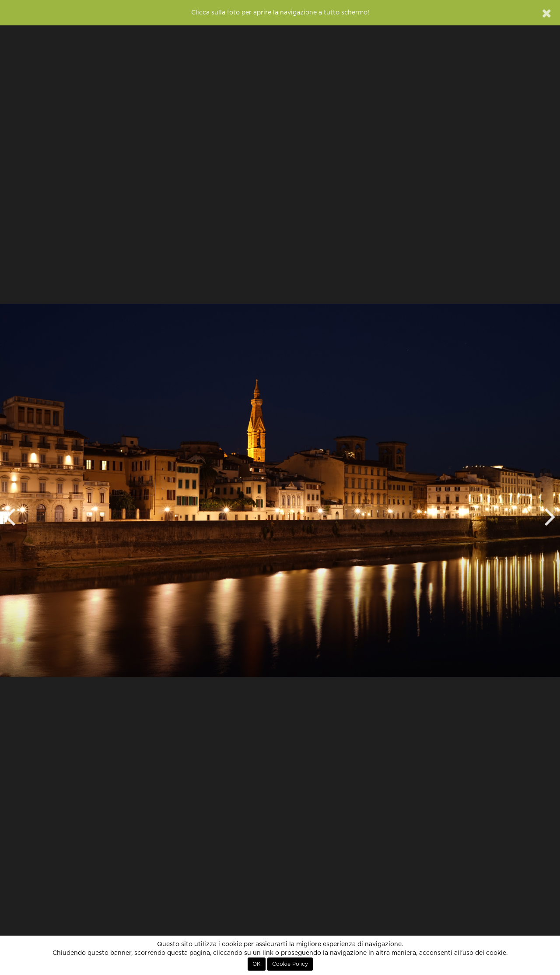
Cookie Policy (290, 964)
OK (257, 964)
